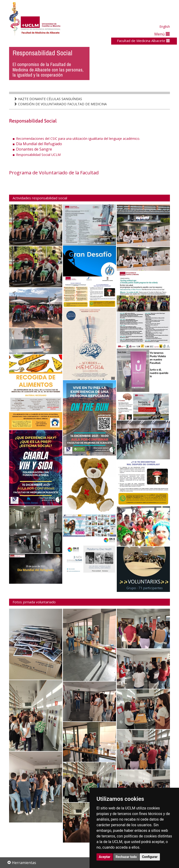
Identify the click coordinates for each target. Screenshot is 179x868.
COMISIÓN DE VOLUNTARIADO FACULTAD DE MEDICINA (60, 104)
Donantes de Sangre (34, 149)
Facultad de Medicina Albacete (143, 41)
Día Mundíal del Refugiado (39, 144)
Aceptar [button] (105, 857)
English (165, 26)
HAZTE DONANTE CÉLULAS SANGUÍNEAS (48, 99)
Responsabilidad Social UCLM (38, 155)
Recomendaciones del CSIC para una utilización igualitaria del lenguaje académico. (78, 139)
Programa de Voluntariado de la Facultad (54, 173)
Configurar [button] (150, 857)
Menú (162, 34)
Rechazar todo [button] (126, 857)
